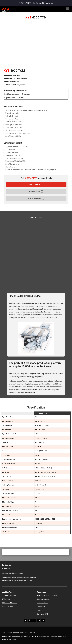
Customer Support (44, 599)
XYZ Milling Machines (9, 595)
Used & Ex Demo (7, 607)
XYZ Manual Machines (9, 603)
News (39, 610)
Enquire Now (35, 184)
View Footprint (35, 199)
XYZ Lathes (6, 599)
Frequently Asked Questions (47, 595)
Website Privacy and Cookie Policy (24, 632)
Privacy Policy (6, 632)
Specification (35, 191)
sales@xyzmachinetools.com (12, 573)
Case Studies (42, 607)
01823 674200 (25, 3)
